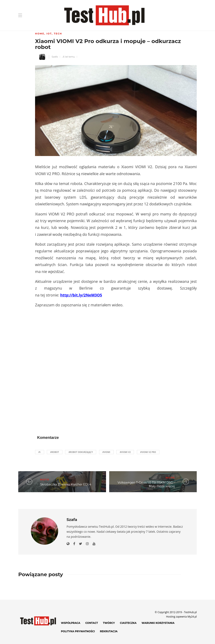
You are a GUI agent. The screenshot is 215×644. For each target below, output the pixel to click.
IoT (49, 34)
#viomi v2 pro (148, 452)
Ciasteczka (128, 623)
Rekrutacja (109, 631)
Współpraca (71, 623)
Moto (45, 480)
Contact (92, 623)
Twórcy (109, 623)
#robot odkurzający (81, 452)
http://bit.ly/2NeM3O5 (81, 295)
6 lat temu (69, 57)
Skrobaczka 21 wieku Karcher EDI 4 (66, 484)
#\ (40, 452)
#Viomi (106, 452)
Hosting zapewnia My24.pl (181, 617)
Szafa (55, 57)
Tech (58, 34)
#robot (55, 452)
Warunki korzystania (158, 623)
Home (40, 34)
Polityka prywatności (78, 631)
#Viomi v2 (125, 452)
